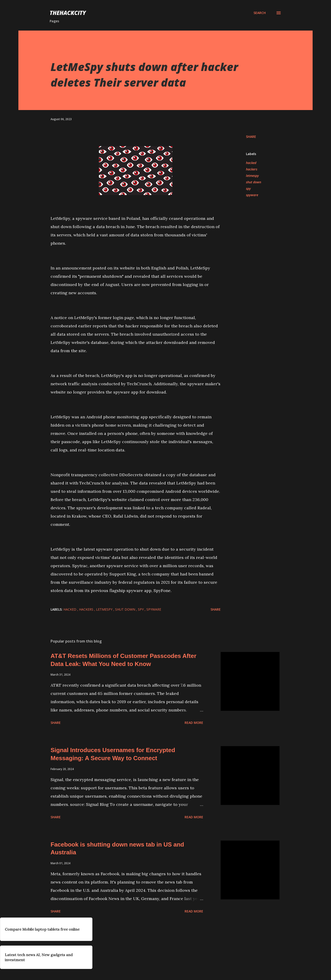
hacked (251, 163)
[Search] (260, 13)
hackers (252, 169)
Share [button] (251, 137)
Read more (194, 723)
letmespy (252, 176)
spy (248, 188)
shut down (254, 182)
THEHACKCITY (68, 13)
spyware (252, 195)
